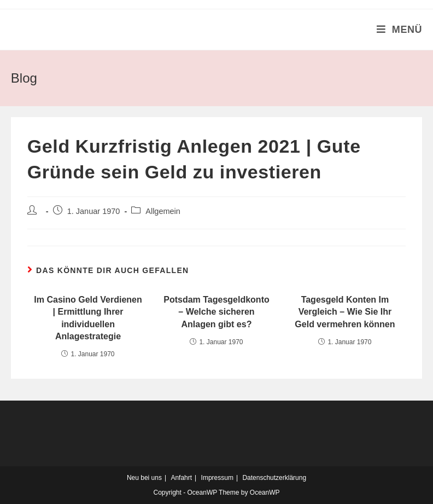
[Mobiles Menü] (400, 30)
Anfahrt (181, 478)
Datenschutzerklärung (274, 478)
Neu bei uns (144, 478)
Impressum (217, 478)
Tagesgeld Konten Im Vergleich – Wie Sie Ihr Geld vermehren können (345, 312)
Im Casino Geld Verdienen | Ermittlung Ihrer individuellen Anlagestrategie (88, 318)
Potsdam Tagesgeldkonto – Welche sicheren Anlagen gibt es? (216, 312)
